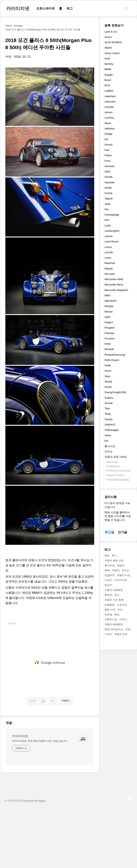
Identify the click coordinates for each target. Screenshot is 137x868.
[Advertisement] (50, 92)
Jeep (107, 204)
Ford (107, 161)
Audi (107, 58)
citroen (109, 112)
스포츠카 (122, 605)
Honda (109, 177)
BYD (107, 85)
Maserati (110, 263)
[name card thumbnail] (83, 798)
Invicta (108, 193)
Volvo (108, 435)
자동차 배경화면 (114, 624)
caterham (110, 96)
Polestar (110, 333)
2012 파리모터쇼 (114, 629)
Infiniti (108, 188)
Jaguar (109, 198)
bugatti (109, 75)
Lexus (108, 247)
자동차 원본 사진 (114, 560)
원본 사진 (110, 610)
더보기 (12, 682)
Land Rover (111, 241)
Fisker (108, 155)
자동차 (116, 570)
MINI (107, 295)
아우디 (123, 619)
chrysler (109, 107)
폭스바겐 (110, 565)
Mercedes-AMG (114, 279)
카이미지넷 (18, 9)
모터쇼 (109, 451)
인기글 (122, 532)
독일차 (121, 565)
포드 (117, 595)
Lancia (109, 236)
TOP (130, 856)
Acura (108, 37)
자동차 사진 (123, 575)
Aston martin (112, 53)
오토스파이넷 (45, 8)
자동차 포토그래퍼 (116, 457)
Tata (107, 408)
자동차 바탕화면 (114, 590)
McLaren (110, 274)
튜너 (114, 555)
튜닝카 (108, 585)
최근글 (109, 532)
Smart (108, 387)
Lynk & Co (111, 32)
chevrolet (110, 102)
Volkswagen (112, 430)
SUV (117, 615)
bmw (107, 570)
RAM (108, 344)
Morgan (109, 306)
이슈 (120, 610)
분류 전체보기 (114, 26)
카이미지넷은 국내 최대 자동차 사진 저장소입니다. (40, 800)
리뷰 (128, 629)
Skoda (108, 381)
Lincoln (109, 252)
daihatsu (110, 128)
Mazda (109, 268)
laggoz (42, 859)
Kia (106, 209)
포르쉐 (108, 615)
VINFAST (110, 425)
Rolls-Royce (112, 360)
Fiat (107, 150)
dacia (108, 123)
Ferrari (109, 145)
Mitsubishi (111, 301)
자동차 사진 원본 (114, 600)
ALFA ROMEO (113, 42)
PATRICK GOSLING (118, 471)
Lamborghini (112, 231)
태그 (70, 8)
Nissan (109, 312)
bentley (109, 64)
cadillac (109, 91)
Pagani (109, 322)
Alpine (108, 48)
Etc (106, 441)
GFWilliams (113, 466)
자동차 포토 (121, 634)
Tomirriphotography (118, 480)
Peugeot (110, 328)
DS (106, 139)
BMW (108, 69)
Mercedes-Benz (114, 284)
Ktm (107, 220)
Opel (107, 317)
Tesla (108, 414)
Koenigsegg (112, 215)
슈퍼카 (108, 580)
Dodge (109, 134)
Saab (108, 365)
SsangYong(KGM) (115, 392)
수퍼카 (108, 634)
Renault (109, 349)
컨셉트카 (110, 575)
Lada (108, 225)
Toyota (109, 419)
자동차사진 (111, 619)
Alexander (112, 462)
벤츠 (107, 555)
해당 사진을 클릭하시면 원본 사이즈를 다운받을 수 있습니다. (118, 516)
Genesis (110, 166)
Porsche (110, 338)
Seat (107, 376)
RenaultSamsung (115, 355)
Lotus (108, 258)
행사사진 (110, 446)
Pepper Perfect (115, 475)
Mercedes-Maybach (116, 290)
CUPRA (109, 118)
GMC (108, 171)
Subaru (109, 398)
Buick (108, 80)
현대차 (108, 595)
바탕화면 (110, 605)
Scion (108, 371)
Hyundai (110, 182)
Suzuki (109, 403)
